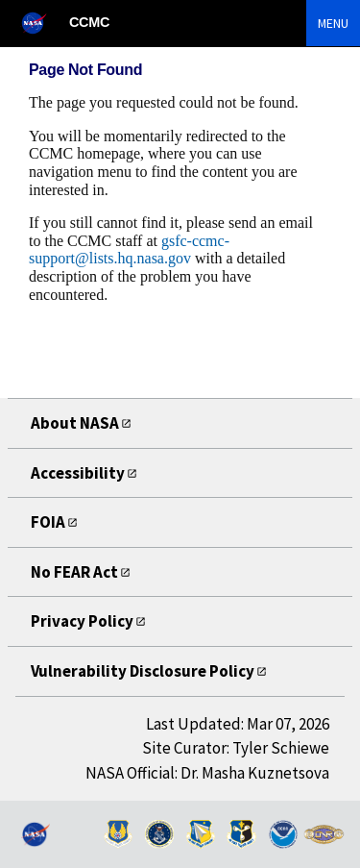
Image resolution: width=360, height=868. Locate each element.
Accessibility (78, 473)
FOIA (48, 522)
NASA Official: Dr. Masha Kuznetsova (207, 773)
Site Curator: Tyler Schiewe (236, 748)
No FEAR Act (74, 572)
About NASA (75, 423)
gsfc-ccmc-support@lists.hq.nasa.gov (129, 250)
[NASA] (42, 23)
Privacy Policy (82, 621)
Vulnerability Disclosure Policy (143, 671)
